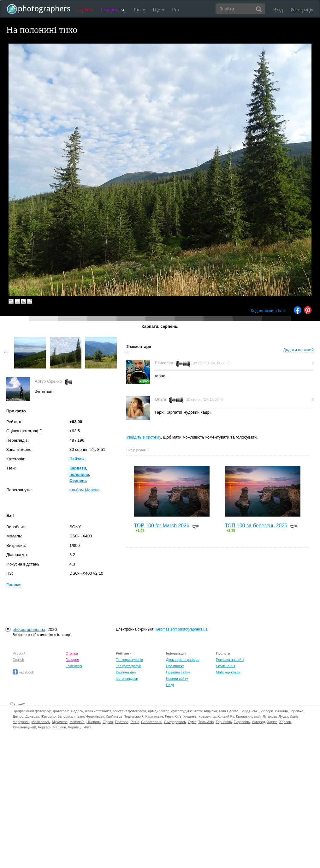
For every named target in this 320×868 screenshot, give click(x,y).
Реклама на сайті (230, 660)
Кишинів (190, 716)
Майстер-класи (228, 672)
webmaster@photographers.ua (181, 629)
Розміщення (225, 666)
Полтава (122, 722)
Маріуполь (21, 722)
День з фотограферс (183, 660)
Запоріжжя (66, 716)
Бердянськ (249, 711)
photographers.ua (29, 629)
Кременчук (207, 716)
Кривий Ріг (226, 716)
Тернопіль (224, 722)
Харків (272, 722)
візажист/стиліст (98, 711)
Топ (139, 10)
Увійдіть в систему (144, 437)
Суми (192, 722)
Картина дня (126, 672)
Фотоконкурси (127, 679)
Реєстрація (302, 10)
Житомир (48, 716)
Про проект (175, 666)
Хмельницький (24, 727)
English (18, 660)
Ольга (160, 399)
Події (170, 685)
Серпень (78, 480)
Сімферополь (175, 722)
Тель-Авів (206, 722)
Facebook (23, 672)
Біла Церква (229, 711)
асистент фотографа (129, 711)
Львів (294, 716)
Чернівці (75, 727)
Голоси (13, 585)
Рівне (135, 722)
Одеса (108, 722)
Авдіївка (210, 711)
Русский (19, 653)
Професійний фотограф (32, 711)
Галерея (113, 10)
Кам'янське (154, 716)
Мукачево (60, 722)
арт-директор (159, 711)
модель (77, 711)
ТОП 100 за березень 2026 (256, 526)
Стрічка (85, 10)
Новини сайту (177, 679)
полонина (79, 474)
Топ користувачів (129, 660)
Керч (169, 716)
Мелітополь (41, 722)
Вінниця (281, 711)
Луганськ (270, 716)
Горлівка (296, 711)
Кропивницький (248, 716)
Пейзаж (77, 459)
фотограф (61, 711)
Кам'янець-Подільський (124, 716)
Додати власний (298, 350)
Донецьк (32, 716)
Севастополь (151, 722)
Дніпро (18, 716)
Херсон (285, 722)
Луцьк (283, 716)
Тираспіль (242, 722)
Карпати (78, 468)
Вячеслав (164, 363)
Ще (159, 10)
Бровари (266, 711)
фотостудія (180, 711)
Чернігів (60, 727)
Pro (175, 10)
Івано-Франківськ (90, 716)
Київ (178, 716)
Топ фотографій (129, 666)
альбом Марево (84, 490)
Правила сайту (178, 672)
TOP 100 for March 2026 (162, 526)
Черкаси (44, 727)
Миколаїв (77, 722)
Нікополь (94, 722)
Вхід (278, 10)
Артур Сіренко (48, 381)
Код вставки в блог (268, 311)
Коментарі (74, 666)
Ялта (87, 727)
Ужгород (258, 722)
